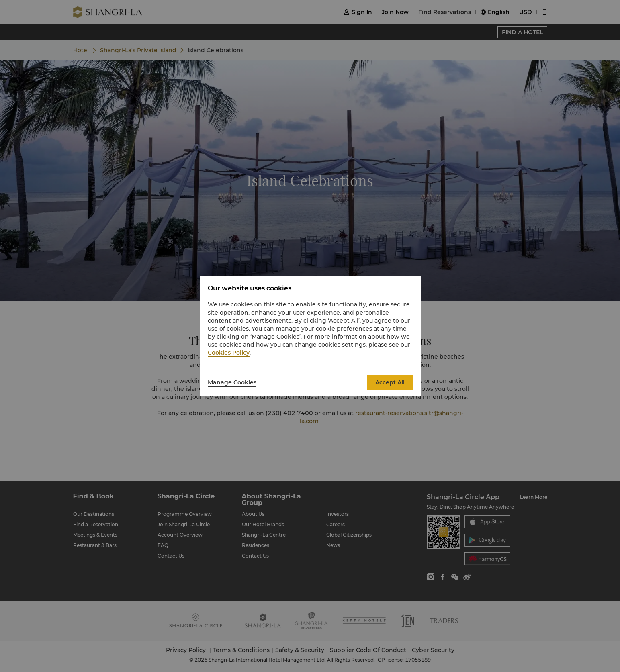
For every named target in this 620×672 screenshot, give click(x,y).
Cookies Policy (229, 353)
